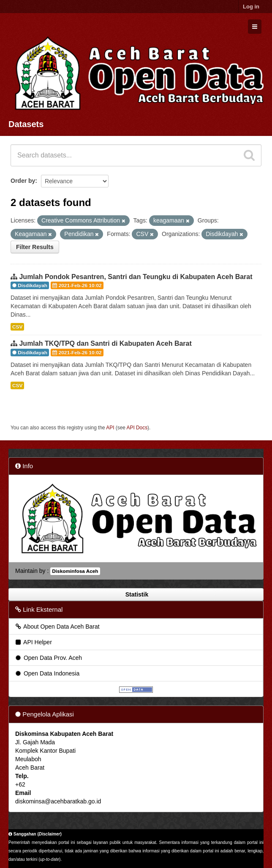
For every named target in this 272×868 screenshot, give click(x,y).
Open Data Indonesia (47, 673)
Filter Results (35, 247)
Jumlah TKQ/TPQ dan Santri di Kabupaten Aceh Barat (105, 343)
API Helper (33, 642)
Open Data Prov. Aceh (48, 658)
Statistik (136, 594)
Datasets (26, 124)
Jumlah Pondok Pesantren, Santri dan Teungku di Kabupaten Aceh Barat (136, 277)
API (110, 428)
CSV (17, 327)
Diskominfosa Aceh (75, 571)
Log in (251, 7)
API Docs (137, 428)
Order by (23, 181)
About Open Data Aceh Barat (57, 627)
